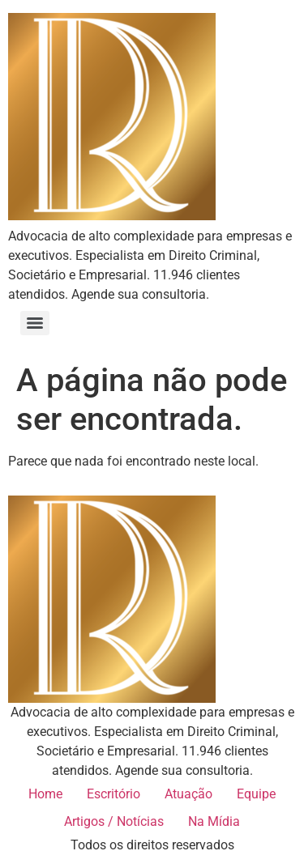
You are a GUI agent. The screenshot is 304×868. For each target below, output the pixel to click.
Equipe (256, 794)
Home (45, 794)
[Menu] (35, 323)
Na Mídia (214, 821)
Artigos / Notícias (114, 821)
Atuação (188, 794)
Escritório (113, 794)
